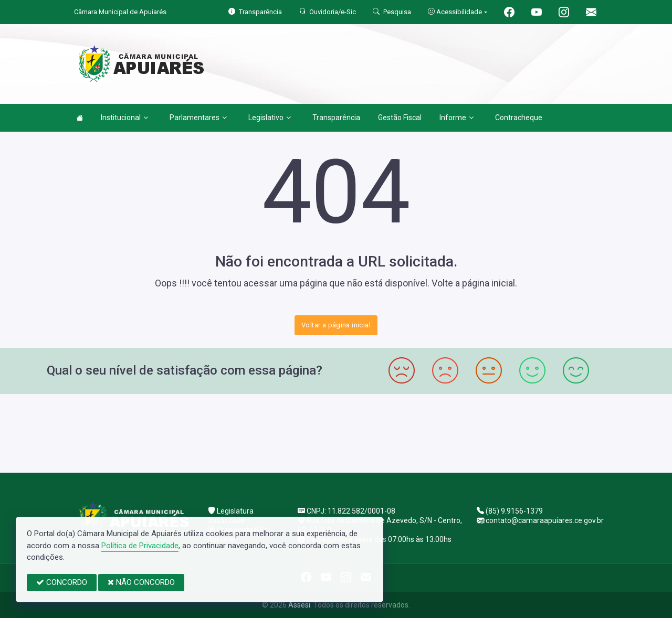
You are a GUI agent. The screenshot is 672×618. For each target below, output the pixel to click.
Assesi (299, 605)
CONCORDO (62, 582)
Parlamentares (198, 118)
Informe (456, 118)
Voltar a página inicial (336, 325)
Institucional (124, 118)
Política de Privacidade (140, 546)
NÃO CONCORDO (141, 582)
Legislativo (270, 118)
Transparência (336, 118)
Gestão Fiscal (400, 118)
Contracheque (519, 118)
